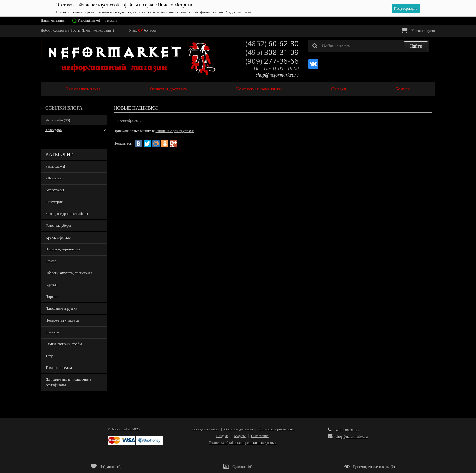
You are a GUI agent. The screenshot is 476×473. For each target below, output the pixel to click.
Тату (49, 356)
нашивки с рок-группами (175, 131)
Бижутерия (54, 202)
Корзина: (418, 30)
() (106, 467)
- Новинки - (54, 178)
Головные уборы (58, 226)
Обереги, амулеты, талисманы (69, 273)
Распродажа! (55, 166)
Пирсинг (52, 297)
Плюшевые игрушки (61, 308)
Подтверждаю (406, 8)
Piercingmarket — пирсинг (98, 20)
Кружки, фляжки (59, 237)
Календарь (76, 130)
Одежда (52, 285)
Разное (51, 261)
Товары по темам (59, 368)
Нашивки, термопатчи (63, 249)
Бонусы (403, 89)
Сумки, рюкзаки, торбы (64, 344)
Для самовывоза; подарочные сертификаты (68, 382)
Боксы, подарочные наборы (67, 214)
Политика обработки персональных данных (243, 443)
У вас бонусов (143, 30)
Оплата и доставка (168, 89)
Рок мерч (53, 332)
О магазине (260, 436)
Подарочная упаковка (62, 320)
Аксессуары (55, 190)
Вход (87, 30)
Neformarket (58, 120)
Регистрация (103, 30)
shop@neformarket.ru (277, 75)
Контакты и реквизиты (259, 89)
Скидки (338, 89)
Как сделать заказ (83, 89)
